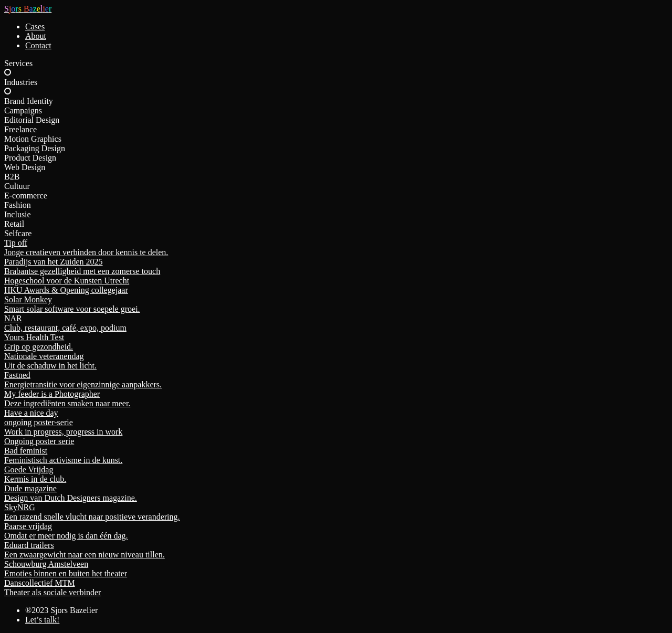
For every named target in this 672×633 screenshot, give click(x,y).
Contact (38, 45)
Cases (35, 27)
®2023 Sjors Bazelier (61, 610)
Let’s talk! (42, 620)
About (36, 36)
